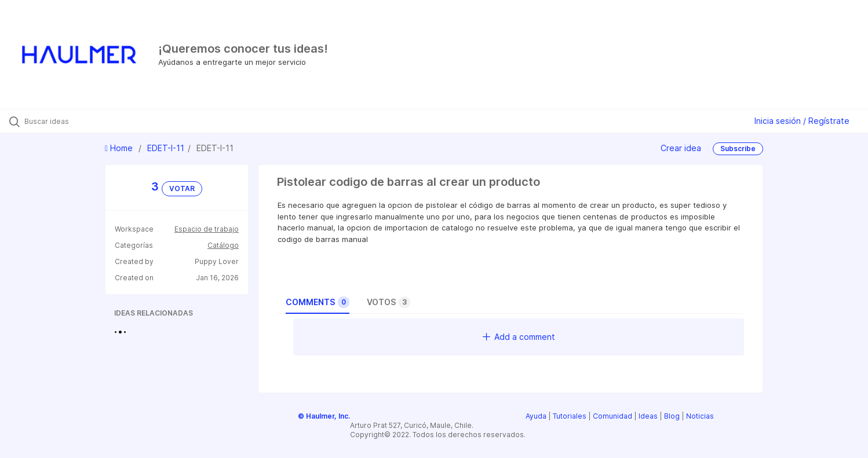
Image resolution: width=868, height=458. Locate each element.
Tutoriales (570, 416)
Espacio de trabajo (207, 229)
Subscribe (738, 149)
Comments (318, 302)
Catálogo (223, 245)
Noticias (700, 416)
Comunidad (612, 416)
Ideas (648, 416)
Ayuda (536, 416)
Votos (389, 302)
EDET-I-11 (166, 148)
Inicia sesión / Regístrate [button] (802, 121)
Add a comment (519, 337)
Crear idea (681, 148)
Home (120, 148)
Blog (672, 416)
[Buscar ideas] (101, 121)
